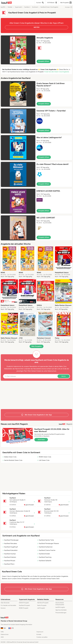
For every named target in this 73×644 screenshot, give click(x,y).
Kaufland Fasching (44, 557)
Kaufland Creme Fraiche (46, 550)
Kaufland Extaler (43, 554)
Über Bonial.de (5, 603)
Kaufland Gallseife (44, 561)
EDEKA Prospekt (24, 603)
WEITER (36, 27)
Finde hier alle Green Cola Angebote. (57, 72)
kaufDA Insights (60, 607)
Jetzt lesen (41, 440)
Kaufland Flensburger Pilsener (48, 543)
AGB (2, 637)
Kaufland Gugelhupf (10, 547)
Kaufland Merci (8, 564)
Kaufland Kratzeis (9, 557)
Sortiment (35, 7)
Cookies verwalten (42, 637)
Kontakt (39, 634)
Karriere (3, 608)
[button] (36, 50)
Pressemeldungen (61, 613)
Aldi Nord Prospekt (43, 603)
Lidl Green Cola (43, 460)
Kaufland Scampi (9, 554)
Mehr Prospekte (37, 346)
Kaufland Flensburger (10, 540)
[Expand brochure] (18, 50)
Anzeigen (69, 7)
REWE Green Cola (44, 457)
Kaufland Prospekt (24, 605)
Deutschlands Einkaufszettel (60, 604)
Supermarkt (18, 7)
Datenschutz (52, 371)
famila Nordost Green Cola (12, 460)
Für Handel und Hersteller (8, 605)
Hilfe (2, 632)
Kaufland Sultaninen (45, 547)
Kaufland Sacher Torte (45, 540)
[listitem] (9, 262)
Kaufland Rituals (9, 561)
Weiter (64, 376)
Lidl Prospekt (41, 608)
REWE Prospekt (24, 608)
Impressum (40, 632)
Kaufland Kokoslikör (10, 550)
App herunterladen (61, 610)
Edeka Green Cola (9, 457)
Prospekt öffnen (44, 61)
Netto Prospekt (42, 605)
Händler (10, 7)
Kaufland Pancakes (10, 543)
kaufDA (3, 7)
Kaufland (27, 7)
